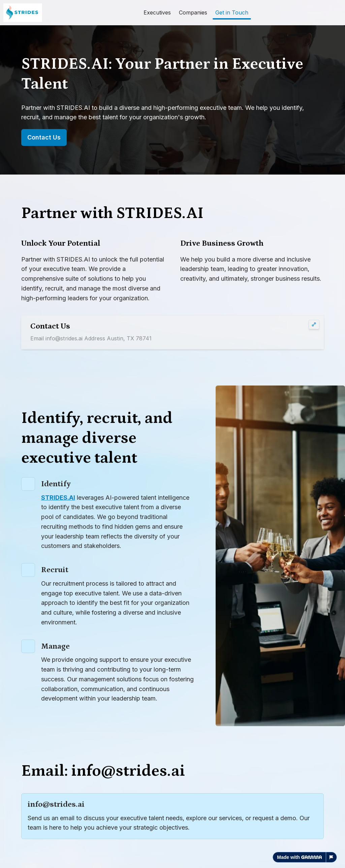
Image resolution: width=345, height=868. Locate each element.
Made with (299, 857)
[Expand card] (314, 325)
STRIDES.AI (58, 499)
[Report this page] (332, 857)
